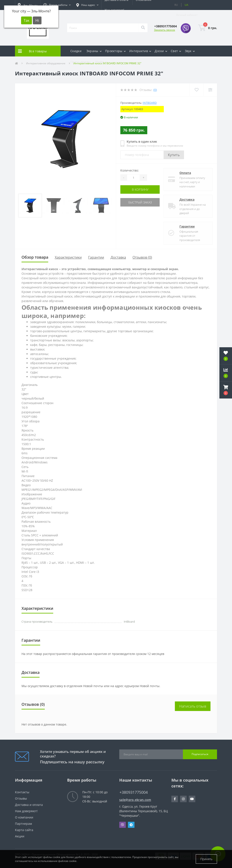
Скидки (76, 51)
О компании (24, 817)
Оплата (185, 173)
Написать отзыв (193, 706)
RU (176, 5)
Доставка (187, 199)
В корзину (140, 189)
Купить (174, 155)
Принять (206, 859)
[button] (57, 5)
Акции (20, 836)
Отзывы (21, 798)
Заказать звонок (165, 30)
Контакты (22, 792)
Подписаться (200, 754)
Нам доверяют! (114, 10)
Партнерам (23, 824)
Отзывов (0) (142, 257)
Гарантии (187, 226)
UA (186, 5)
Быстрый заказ (140, 202)
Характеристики (68, 257)
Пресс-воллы (80, 62)
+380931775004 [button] (134, 792)
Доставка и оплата (29, 805)
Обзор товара (35, 257)
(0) (155, 90)
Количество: (130, 170)
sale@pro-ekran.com (135, 800)
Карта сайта (24, 830)
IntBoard (150, 103)
